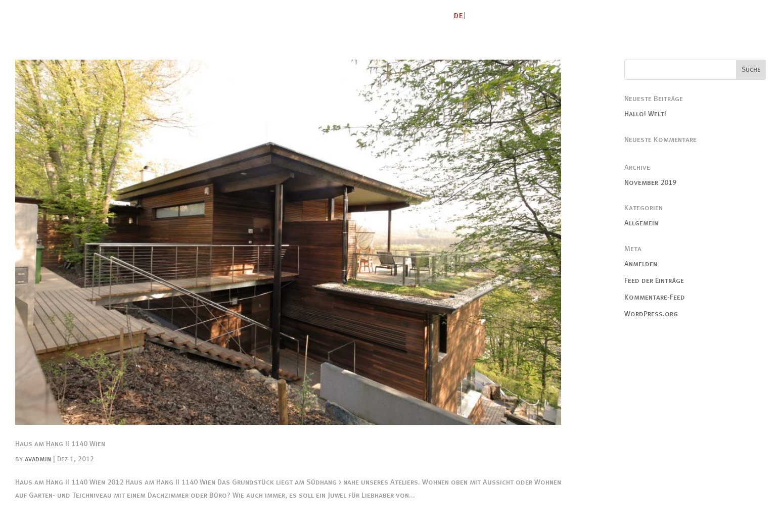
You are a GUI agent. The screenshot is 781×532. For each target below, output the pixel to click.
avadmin (38, 459)
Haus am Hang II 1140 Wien (60, 444)
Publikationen (694, 16)
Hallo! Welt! (645, 114)
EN (472, 16)
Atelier (503, 16)
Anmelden (641, 264)
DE (458, 16)
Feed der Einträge (654, 280)
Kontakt (750, 16)
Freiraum (638, 16)
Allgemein (641, 223)
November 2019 (650, 182)
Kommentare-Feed (655, 297)
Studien (593, 16)
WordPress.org (651, 314)
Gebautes (547, 16)
